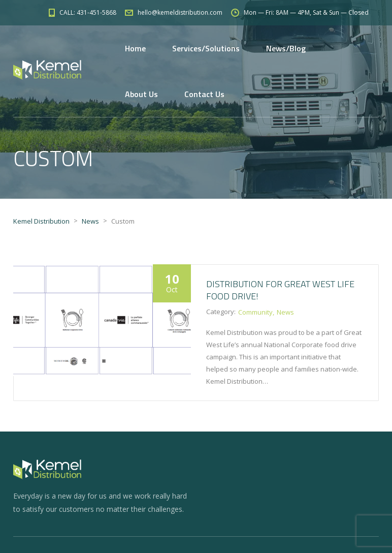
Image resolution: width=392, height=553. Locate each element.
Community (255, 312)
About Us (141, 94)
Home (135, 48)
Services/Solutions (206, 48)
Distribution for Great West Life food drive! (280, 290)
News (285, 312)
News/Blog (286, 48)
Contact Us (204, 94)
